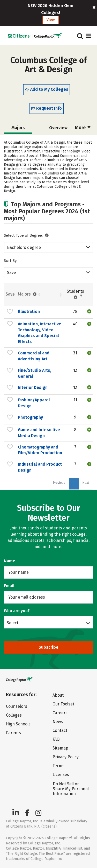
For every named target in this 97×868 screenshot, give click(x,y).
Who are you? (17, 611)
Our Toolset (63, 704)
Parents (13, 733)
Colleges (14, 715)
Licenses (61, 775)
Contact (60, 730)
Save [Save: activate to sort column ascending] (10, 294)
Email (9, 586)
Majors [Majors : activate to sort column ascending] (28, 294)
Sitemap (60, 748)
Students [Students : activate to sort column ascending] (75, 294)
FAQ (56, 739)
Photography (30, 417)
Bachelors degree (24, 247)
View (51, 20)
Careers (60, 713)
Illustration (29, 311)
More (83, 128)
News (58, 722)
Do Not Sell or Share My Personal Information (71, 789)
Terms (58, 766)
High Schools (18, 724)
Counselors (17, 706)
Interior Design (33, 387)
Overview (58, 128)
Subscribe (48, 647)
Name (10, 561)
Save (12, 273)
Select (13, 623)
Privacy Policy (66, 757)
